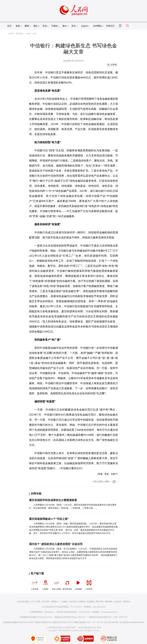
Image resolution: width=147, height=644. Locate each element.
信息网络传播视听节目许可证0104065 (19, 622)
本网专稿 (36, 494)
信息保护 (118, 602)
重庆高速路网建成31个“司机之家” (49, 519)
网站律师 (109, 602)
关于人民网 (36, 602)
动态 (35, 34)
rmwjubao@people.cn (109, 612)
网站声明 (100, 602)
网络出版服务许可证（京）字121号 (89, 622)
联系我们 (127, 602)
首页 (9, 26)
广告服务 (64, 602)
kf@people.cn (50, 612)
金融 (28, 34)
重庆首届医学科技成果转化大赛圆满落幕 (53, 500)
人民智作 (89, 584)
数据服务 (91, 602)
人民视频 (78, 584)
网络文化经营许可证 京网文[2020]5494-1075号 (54, 622)
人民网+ (45, 584)
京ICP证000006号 (111, 622)
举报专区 (110, 26)
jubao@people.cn (99, 607)
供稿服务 (82, 602)
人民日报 (35, 584)
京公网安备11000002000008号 (132, 622)
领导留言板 (67, 584)
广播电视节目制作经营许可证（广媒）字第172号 (107, 617)
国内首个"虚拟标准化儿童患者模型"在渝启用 (56, 544)
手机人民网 (56, 584)
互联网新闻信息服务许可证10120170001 (36, 617)
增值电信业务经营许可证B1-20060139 (70, 617)
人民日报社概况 (23, 602)
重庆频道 (20, 34)
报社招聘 (46, 602)
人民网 (10, 34)
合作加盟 (73, 602)
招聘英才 (55, 602)
